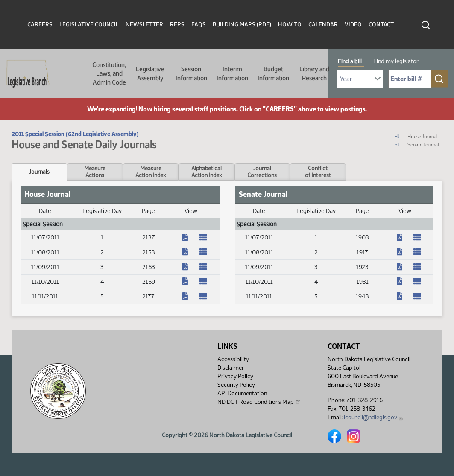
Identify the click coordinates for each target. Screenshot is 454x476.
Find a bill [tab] (350, 61)
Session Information (191, 73)
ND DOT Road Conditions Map (259, 402)
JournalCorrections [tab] (262, 172)
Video (353, 25)
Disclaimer (231, 368)
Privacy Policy (235, 376)
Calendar (323, 25)
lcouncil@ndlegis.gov (373, 417)
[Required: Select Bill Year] (360, 79)
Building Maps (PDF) (242, 25)
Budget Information (273, 73)
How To (290, 25)
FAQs (199, 25)
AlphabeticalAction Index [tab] (206, 172)
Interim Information (232, 73)
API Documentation (242, 393)
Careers (40, 25)
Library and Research (314, 73)
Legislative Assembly (150, 73)
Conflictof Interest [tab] (318, 172)
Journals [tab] (39, 172)
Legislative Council (89, 25)
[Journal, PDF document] (191, 238)
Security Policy (236, 385)
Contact (381, 25)
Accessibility (233, 359)
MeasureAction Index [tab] (151, 172)
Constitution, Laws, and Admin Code (109, 74)
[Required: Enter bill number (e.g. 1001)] (410, 79)
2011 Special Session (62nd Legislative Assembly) (75, 134)
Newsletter (144, 25)
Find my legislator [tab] (396, 61)
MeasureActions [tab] (95, 172)
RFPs (177, 25)
